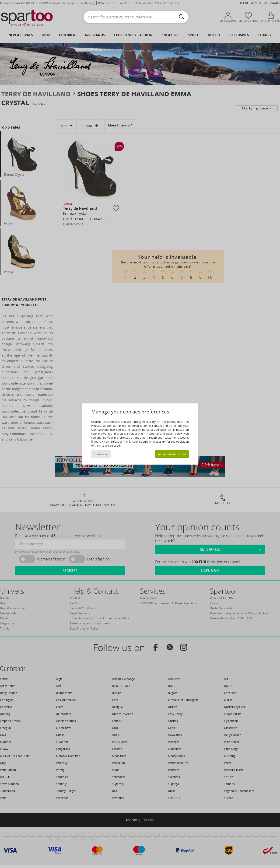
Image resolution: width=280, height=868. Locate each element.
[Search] (182, 17)
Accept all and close (172, 454)
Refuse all (101, 454)
